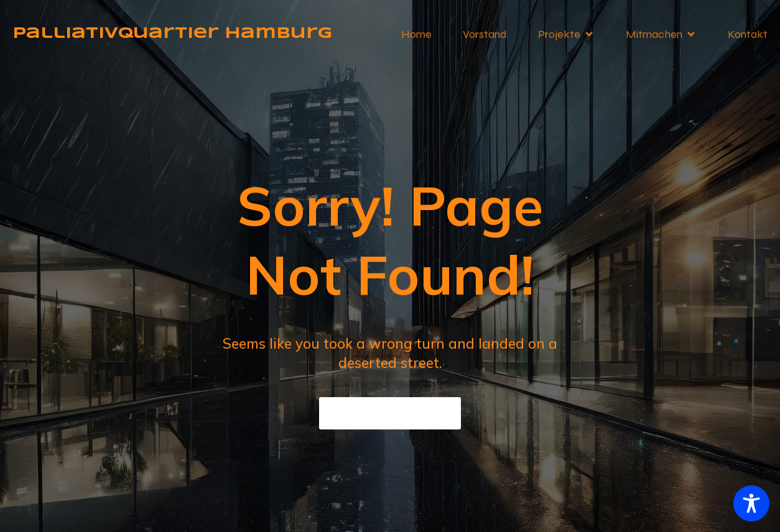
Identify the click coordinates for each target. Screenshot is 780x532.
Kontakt (748, 34)
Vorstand (485, 34)
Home (416, 34)
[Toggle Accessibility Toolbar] (751, 503)
